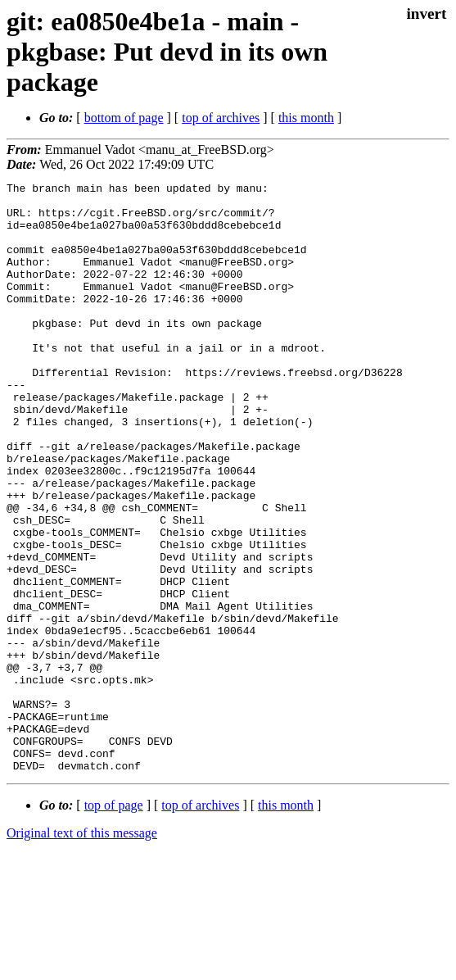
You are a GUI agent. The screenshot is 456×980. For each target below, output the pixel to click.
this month (306, 118)
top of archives (221, 118)
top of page (114, 923)
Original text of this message (82, 951)
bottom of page (124, 118)
